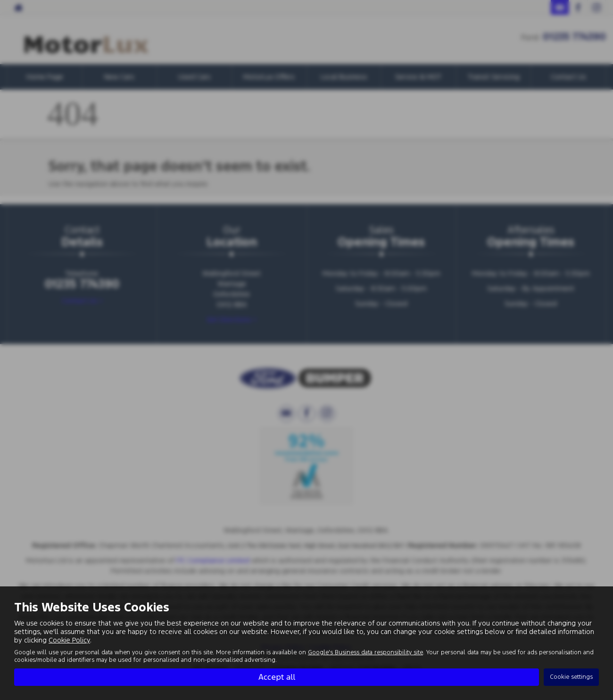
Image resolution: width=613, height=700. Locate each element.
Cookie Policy (69, 640)
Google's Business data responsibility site (365, 652)
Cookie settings (571, 677)
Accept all (277, 677)
